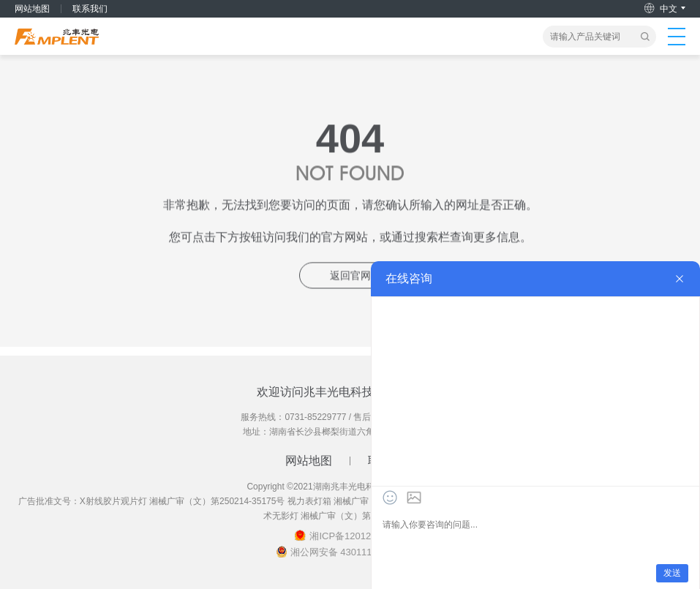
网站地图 (32, 9)
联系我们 (90, 9)
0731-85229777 (315, 417)
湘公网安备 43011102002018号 (357, 552)
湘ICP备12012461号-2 (357, 536)
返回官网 (350, 277)
